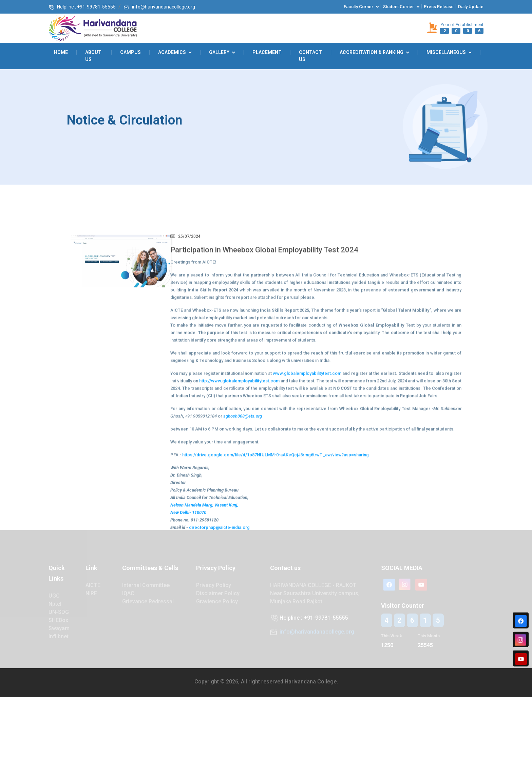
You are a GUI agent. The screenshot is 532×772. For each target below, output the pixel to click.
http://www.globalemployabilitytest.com (239, 423)
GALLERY (219, 52)
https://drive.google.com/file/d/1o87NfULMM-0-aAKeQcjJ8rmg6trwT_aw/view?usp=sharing (275, 497)
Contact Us (310, 56)
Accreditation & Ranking (372, 52)
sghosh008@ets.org (243, 459)
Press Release (439, 7)
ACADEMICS (172, 52)
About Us (93, 56)
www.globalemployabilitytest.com (307, 416)
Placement (267, 52)
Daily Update (471, 7)
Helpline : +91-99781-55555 (82, 7)
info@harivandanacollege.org (159, 7)
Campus (130, 52)
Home (61, 52)
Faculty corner (358, 7)
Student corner (398, 7)
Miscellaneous (446, 52)
